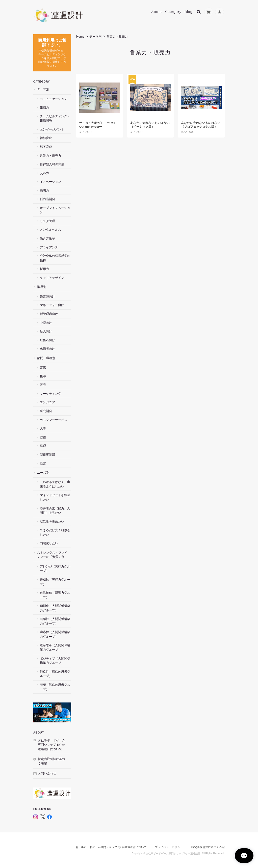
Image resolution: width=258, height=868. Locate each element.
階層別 (42, 287)
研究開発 (46, 411)
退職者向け (47, 340)
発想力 (44, 190)
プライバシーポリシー (169, 847)
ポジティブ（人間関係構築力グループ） (55, 660)
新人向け (46, 331)
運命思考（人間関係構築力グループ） (55, 647)
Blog (189, 12)
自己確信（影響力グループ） (55, 595)
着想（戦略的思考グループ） (55, 687)
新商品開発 (47, 199)
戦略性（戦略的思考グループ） (55, 674)
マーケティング (50, 394)
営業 (43, 367)
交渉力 (44, 173)
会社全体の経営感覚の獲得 (55, 258)
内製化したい (49, 543)
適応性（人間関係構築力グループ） (55, 634)
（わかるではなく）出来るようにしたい (55, 484)
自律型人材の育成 (52, 164)
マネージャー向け (52, 305)
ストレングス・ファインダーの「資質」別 (52, 555)
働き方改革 (47, 238)
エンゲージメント (52, 129)
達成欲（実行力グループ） (55, 582)
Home (80, 37)
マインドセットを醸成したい (55, 497)
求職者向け (47, 349)
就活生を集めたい (52, 521)
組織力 (44, 107)
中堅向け (46, 322)
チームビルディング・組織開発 (55, 118)
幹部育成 (46, 138)
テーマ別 (95, 37)
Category (173, 12)
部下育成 (46, 147)
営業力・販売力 (50, 155)
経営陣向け (47, 296)
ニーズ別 (43, 472)
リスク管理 (47, 221)
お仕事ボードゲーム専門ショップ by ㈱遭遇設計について (51, 744)
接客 (43, 376)
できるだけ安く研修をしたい (55, 532)
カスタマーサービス (54, 419)
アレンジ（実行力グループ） (55, 569)
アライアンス (49, 247)
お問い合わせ (47, 773)
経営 (43, 463)
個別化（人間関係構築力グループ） (55, 608)
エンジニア (47, 402)
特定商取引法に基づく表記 (51, 761)
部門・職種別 (46, 358)
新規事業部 (47, 455)
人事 (43, 428)
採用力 (44, 269)
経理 (43, 446)
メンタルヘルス (50, 229)
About (157, 12)
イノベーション (50, 182)
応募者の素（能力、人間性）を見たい (55, 510)
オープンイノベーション (55, 210)
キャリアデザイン (52, 278)
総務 (43, 437)
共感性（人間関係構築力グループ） (55, 621)
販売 (43, 385)
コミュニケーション (54, 99)
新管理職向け (49, 314)
